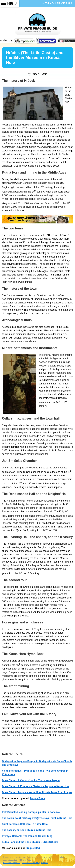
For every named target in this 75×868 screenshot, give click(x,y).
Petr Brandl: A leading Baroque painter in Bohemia (31, 812)
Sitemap (44, 863)
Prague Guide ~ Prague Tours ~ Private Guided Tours (38, 26)
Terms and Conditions (12, 863)
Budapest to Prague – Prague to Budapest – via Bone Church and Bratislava (37, 763)
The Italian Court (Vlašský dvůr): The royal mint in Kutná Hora (37, 818)
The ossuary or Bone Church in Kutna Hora (27, 830)
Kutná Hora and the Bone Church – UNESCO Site (30, 842)
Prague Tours (37, 798)
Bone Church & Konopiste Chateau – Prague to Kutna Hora (36, 786)
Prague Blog (33, 848)
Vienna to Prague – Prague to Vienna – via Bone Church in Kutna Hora (35, 773)
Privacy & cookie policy (31, 863)
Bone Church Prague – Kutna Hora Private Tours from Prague (37, 792)
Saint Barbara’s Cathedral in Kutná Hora (25, 824)
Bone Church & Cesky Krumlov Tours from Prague (31, 780)
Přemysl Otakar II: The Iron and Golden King (27, 836)
